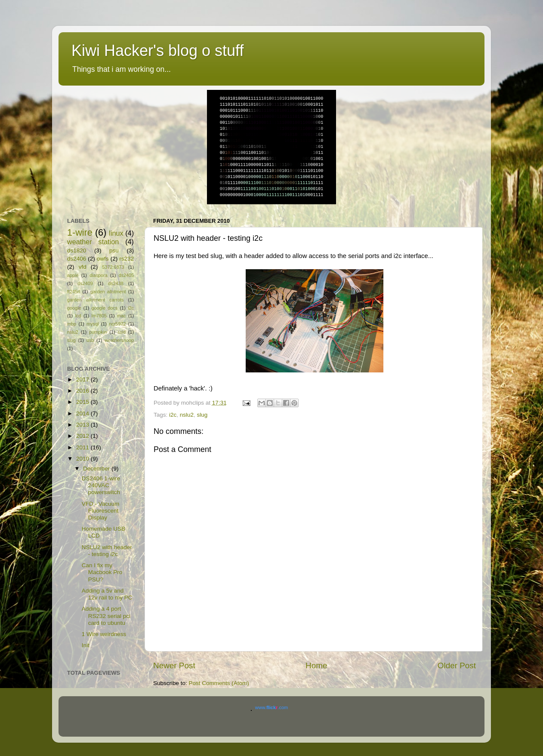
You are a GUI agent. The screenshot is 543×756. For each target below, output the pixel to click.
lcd (78, 316)
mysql (93, 324)
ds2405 (126, 275)
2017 (83, 380)
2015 (83, 402)
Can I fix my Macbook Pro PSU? (102, 572)
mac (121, 316)
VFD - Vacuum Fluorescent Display (101, 511)
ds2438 (116, 283)
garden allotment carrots (95, 300)
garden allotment (108, 292)
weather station (93, 242)
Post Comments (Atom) (219, 683)
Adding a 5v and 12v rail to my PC (107, 594)
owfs (103, 259)
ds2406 (77, 259)
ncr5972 (117, 324)
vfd (83, 267)
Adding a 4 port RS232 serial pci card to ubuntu (106, 616)
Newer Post (174, 665)
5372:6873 (113, 267)
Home (316, 665)
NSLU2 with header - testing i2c (107, 551)
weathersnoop (119, 340)
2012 (83, 436)
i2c (173, 415)
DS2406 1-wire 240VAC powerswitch (101, 485)
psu (114, 250)
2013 (83, 425)
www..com (271, 707)
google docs (104, 308)
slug (202, 415)
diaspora (98, 275)
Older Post (457, 665)
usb (90, 340)
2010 (83, 459)
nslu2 (187, 415)
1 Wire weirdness (104, 634)
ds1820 (77, 250)
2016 (83, 391)
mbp (72, 324)
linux (116, 233)
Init (86, 645)
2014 (83, 413)
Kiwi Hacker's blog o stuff (157, 51)
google (74, 308)
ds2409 (85, 283)
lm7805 (99, 316)
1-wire (80, 232)
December (97, 469)
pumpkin (98, 332)
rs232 (126, 259)
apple (73, 275)
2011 (83, 447)
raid (122, 332)
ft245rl (74, 292)
